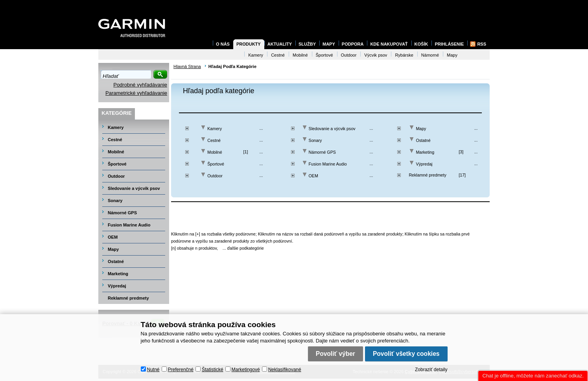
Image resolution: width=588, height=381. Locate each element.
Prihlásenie (449, 44)
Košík (421, 44)
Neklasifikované (285, 370)
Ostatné (423, 140)
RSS (482, 44)
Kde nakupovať (389, 44)
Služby (307, 44)
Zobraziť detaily (431, 370)
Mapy (421, 129)
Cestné (214, 140)
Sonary (315, 140)
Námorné (430, 55)
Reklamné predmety (427, 175)
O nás (223, 44)
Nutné (153, 370)
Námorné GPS (322, 152)
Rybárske (404, 55)
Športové (216, 164)
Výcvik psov (376, 55)
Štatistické (213, 370)
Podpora (353, 44)
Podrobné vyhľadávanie (140, 85)
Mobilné (215, 152)
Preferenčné (181, 370)
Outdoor (215, 176)
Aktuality (280, 44)
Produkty (249, 44)
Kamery (215, 129)
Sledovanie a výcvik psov (332, 129)
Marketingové (246, 370)
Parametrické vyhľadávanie (136, 93)
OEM (313, 176)
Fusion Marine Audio (328, 164)
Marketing (425, 152)
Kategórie (116, 113)
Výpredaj (424, 164)
